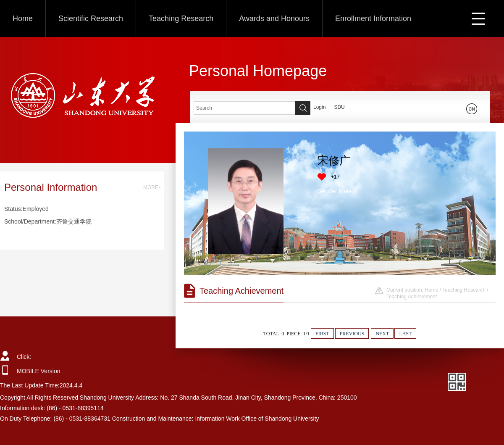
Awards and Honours (274, 18)
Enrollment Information (373, 18)
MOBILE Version (39, 371)
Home (23, 18)
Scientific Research (91, 18)
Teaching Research (181, 18)
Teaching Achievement (412, 297)
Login (319, 107)
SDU (339, 107)
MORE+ (152, 187)
